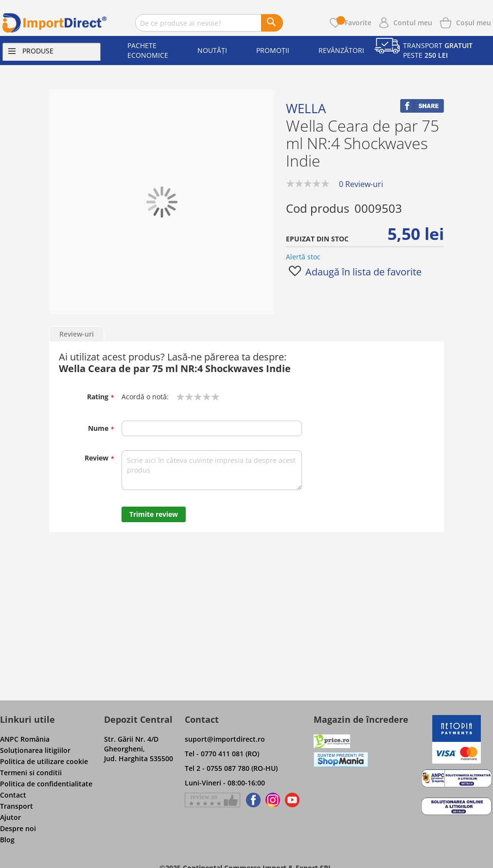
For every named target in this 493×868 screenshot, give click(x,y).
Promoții (273, 50)
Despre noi (18, 828)
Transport (17, 806)
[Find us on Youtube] (292, 800)
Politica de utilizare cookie (44, 761)
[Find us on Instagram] (273, 800)
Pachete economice (148, 50)
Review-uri (77, 334)
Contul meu (413, 23)
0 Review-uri (361, 184)
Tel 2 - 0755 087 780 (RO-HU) (231, 768)
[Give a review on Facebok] (212, 800)
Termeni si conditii (31, 773)
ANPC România (25, 739)
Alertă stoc (303, 257)
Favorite (354, 23)
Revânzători (341, 50)
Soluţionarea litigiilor (35, 750)
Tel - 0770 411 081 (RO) (222, 754)
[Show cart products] (474, 22)
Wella (306, 108)
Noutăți (212, 50)
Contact (13, 795)
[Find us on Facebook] (252, 800)
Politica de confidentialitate (46, 784)
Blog (7, 840)
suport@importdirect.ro (225, 739)
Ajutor (10, 817)
